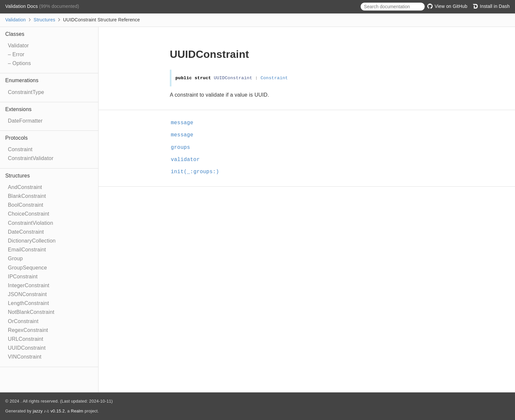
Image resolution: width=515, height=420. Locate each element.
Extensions (18, 109)
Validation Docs (22, 6)
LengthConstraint (28, 303)
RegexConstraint (28, 330)
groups (183, 148)
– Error (16, 54)
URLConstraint (26, 339)
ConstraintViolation (31, 223)
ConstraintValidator (31, 158)
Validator (18, 46)
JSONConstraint (27, 294)
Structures (44, 20)
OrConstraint (23, 321)
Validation (15, 20)
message (185, 123)
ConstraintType (26, 92)
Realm (77, 411)
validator (188, 160)
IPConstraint (23, 277)
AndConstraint (25, 187)
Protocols (17, 138)
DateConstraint (26, 232)
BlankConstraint (27, 196)
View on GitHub (447, 6)
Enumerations (22, 80)
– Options (19, 63)
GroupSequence (27, 268)
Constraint (20, 149)
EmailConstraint (27, 250)
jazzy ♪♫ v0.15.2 (49, 411)
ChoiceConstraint (29, 214)
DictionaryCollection (32, 241)
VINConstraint (25, 357)
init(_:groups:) (198, 172)
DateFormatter (25, 121)
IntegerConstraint (29, 285)
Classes (15, 34)
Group (15, 258)
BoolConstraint (26, 205)
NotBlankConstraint (31, 312)
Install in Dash (491, 6)
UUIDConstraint (27, 348)
